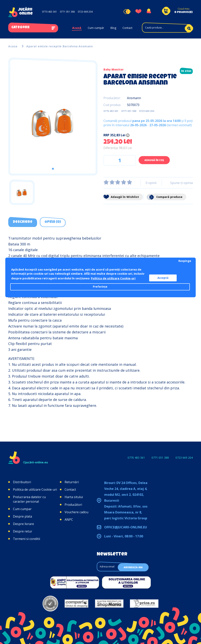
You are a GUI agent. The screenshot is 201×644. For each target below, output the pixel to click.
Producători (73, 505)
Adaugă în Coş (154, 160)
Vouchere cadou (76, 512)
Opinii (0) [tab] (53, 222)
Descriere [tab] (23, 222)
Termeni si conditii (26, 539)
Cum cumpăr (96, 28)
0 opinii (151, 183)
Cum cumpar (22, 509)
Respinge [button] (185, 261)
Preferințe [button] (100, 287)
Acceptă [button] (163, 278)
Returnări (72, 482)
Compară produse (164, 197)
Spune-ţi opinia (181, 183)
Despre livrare (23, 524)
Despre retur (23, 531)
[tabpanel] (53, 121)
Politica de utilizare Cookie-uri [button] (113, 278)
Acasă (77, 28)
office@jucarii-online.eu (126, 527)
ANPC (69, 520)
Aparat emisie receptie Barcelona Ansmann (59, 46)
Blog (113, 28)
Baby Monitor (114, 69)
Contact (127, 28)
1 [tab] (53, 169)
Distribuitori (22, 482)
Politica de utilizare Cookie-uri (35, 489)
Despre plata (22, 516)
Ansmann (134, 98)
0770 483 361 (49, 12)
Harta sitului (74, 497)
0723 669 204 (85, 12)
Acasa (13, 46)
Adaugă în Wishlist (121, 197)
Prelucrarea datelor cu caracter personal (29, 499)
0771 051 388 (67, 12)
